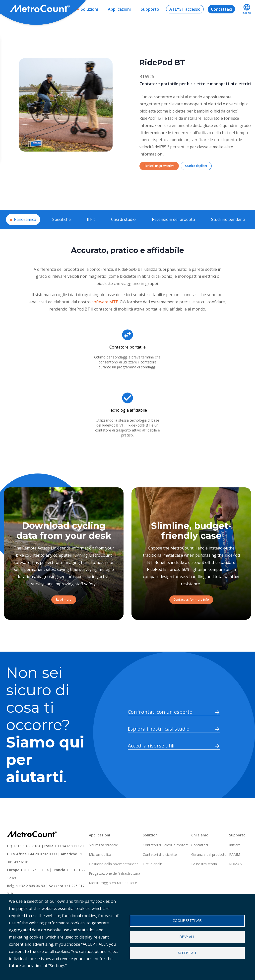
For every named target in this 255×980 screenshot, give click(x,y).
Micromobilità (100, 854)
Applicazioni (119, 9)
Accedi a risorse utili (151, 746)
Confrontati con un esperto (160, 712)
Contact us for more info (191, 600)
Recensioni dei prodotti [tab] (173, 219)
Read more (64, 600)
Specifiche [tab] (62, 219)
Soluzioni (89, 9)
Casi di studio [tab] (123, 219)
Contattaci (221, 9)
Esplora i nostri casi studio (159, 729)
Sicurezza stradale (103, 845)
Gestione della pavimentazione (114, 864)
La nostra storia (204, 864)
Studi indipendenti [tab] (228, 219)
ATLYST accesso (185, 9)
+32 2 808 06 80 (31, 886)
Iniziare (235, 845)
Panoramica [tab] (25, 219)
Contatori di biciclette (160, 854)
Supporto (150, 9)
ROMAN (236, 864)
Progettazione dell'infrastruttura (115, 873)
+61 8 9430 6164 (27, 846)
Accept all (187, 953)
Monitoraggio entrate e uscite (113, 883)
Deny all (187, 937)
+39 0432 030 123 (69, 846)
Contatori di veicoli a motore (166, 845)
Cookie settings (187, 921)
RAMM (235, 854)
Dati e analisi (153, 864)
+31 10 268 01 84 (34, 870)
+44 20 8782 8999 (42, 854)
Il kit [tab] (91, 219)
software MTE (105, 302)
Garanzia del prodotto (209, 854)
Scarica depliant (196, 166)
